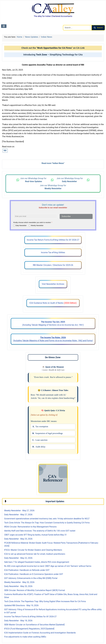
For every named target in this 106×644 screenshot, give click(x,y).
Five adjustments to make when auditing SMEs (25, 637)
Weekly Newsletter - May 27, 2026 (19, 511)
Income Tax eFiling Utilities (53, 252)
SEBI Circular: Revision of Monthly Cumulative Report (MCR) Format (35, 590)
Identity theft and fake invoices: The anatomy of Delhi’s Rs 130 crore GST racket (40, 531)
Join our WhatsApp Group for (33, 180)
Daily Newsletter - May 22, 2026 (18, 558)
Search (98, 28)
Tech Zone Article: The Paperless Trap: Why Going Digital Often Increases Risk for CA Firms (45, 601)
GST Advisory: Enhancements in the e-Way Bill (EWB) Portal (31, 578)
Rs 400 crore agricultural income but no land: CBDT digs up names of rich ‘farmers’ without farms (48, 566)
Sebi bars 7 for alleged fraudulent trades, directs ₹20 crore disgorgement (37, 562)
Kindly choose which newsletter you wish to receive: (33, 222)
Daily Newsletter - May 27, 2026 (18, 515)
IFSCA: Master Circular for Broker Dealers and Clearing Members (33, 550)
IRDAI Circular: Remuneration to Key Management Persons (30, 527)
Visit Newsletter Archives (53, 284)
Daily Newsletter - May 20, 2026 (18, 586)
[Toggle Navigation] (4, 26)
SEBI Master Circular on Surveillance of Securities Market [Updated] (34, 625)
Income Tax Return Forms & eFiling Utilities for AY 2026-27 (53, 240)
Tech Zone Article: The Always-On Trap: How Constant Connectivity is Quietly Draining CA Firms (47, 523)
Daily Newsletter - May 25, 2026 (18, 539)
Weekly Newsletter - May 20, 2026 (19, 582)
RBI (5, 151)
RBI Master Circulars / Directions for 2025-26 (53, 265)
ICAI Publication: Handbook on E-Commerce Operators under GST (34, 574)
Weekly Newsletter (37, 226)
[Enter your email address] (35, 216)
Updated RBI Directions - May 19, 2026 (21, 605)
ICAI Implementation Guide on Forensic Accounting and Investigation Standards (40, 633)
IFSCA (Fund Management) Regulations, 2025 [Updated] (29, 629)
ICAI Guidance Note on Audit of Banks (53, 303)
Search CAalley (70, 23)
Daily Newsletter (21, 226)
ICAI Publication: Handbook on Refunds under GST (27, 570)
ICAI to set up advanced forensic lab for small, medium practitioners (35, 554)
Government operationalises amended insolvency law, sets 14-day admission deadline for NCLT (47, 519)
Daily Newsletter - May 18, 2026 (18, 621)
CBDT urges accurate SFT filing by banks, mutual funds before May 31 (35, 535)
